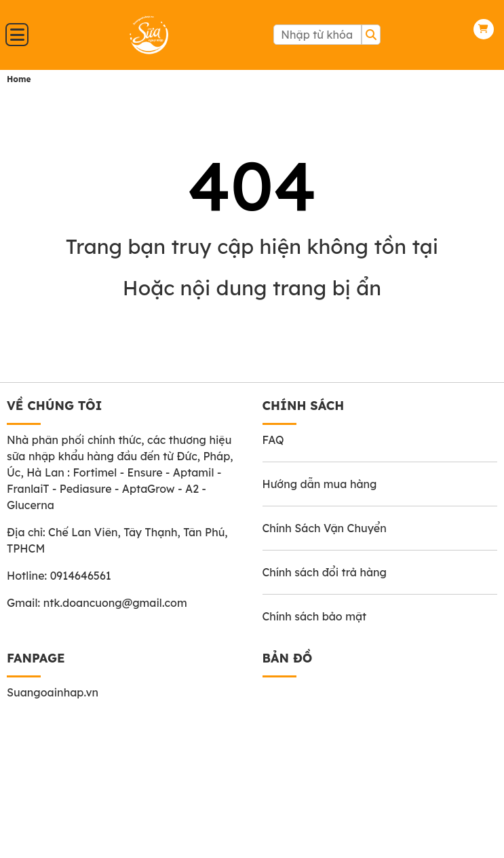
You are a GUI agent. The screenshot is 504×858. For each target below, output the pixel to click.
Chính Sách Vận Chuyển (325, 528)
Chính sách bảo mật (315, 616)
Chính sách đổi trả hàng (325, 572)
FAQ (273, 440)
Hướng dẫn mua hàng (320, 484)
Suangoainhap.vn (53, 692)
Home (19, 79)
